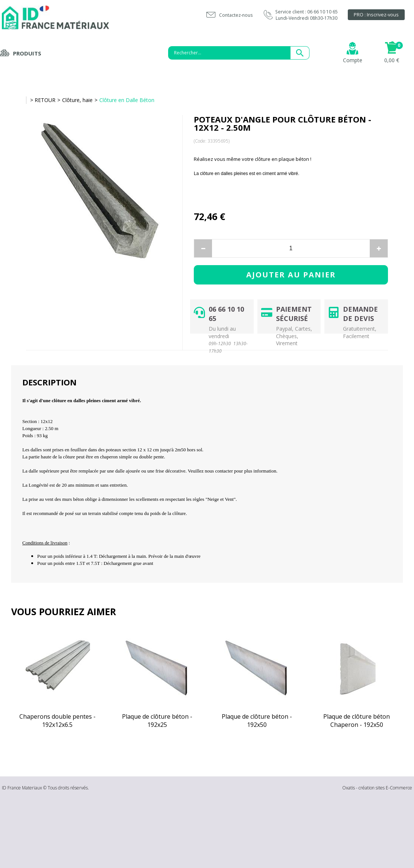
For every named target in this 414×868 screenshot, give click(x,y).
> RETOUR (43, 100)
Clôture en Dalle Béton (127, 100)
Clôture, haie (77, 100)
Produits (27, 53)
